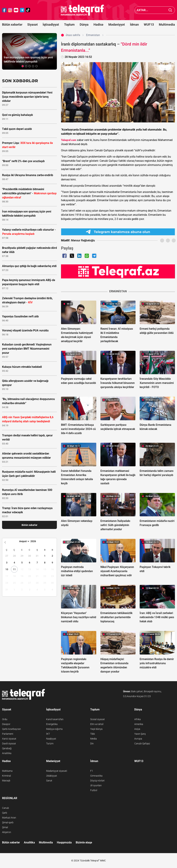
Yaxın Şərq (140, 734)
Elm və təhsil (97, 724)
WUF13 (149, 25)
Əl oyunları (96, 785)
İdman (134, 25)
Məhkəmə (7, 771)
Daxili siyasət (9, 744)
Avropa (138, 739)
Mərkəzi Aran (9, 818)
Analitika (7, 753)
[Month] (24, 541)
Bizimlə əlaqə (84, 842)
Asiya (137, 729)
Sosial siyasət (97, 719)
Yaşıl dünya (96, 729)
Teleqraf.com (69, 140)
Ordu (5, 719)
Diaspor (6, 724)
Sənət (49, 781)
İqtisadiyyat (51, 25)
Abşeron (7, 832)
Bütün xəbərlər (12, 25)
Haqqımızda (64, 842)
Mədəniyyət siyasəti (57, 771)
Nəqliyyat (51, 739)
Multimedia (167, 25)
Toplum (69, 25)
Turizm (50, 744)
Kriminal (6, 776)
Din (92, 744)
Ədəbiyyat (52, 776)
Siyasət (32, 25)
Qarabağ (7, 748)
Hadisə (98, 25)
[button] (23, 66)
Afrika (138, 719)
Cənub (6, 808)
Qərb (5, 813)
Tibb (93, 734)
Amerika (139, 724)
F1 (92, 771)
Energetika (52, 724)
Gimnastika (96, 776)
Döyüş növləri (97, 781)
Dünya (84, 25)
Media (94, 739)
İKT (48, 734)
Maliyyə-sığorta (54, 729)
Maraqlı (6, 781)
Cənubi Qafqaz (142, 744)
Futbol (94, 790)
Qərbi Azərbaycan (11, 729)
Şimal (5, 827)
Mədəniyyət (117, 25)
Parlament (8, 734)
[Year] (35, 541)
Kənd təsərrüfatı (55, 719)
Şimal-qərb (8, 822)
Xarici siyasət (9, 739)
